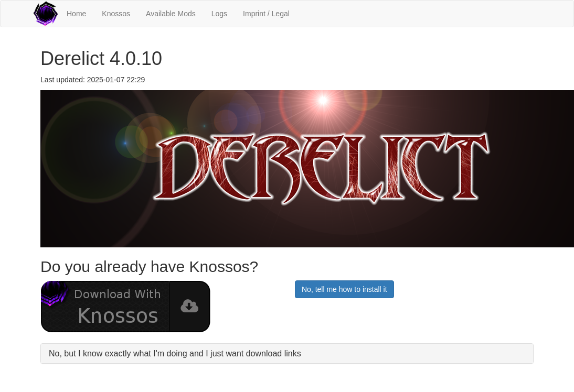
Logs (219, 14)
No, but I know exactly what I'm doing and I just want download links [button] (175, 353)
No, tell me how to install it (344, 289)
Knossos (116, 14)
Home (76, 14)
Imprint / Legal (266, 14)
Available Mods (171, 14)
